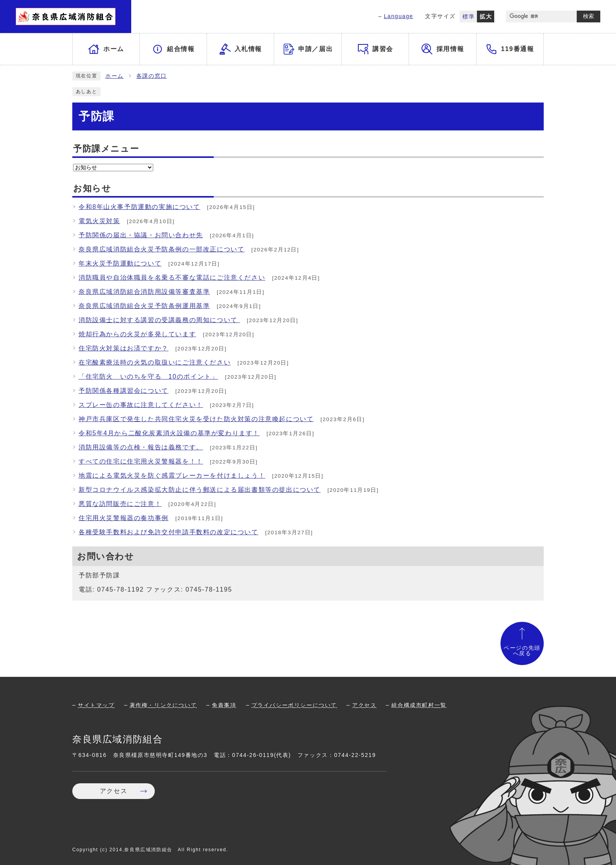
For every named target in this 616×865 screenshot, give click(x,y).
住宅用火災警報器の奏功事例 (124, 518)
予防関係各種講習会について (124, 391)
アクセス (364, 705)
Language (399, 16)
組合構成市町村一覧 (419, 705)
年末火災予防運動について (120, 263)
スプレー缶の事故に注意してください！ (141, 405)
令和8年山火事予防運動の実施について (139, 207)
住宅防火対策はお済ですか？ (124, 348)
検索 (588, 16)
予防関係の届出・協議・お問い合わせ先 (141, 235)
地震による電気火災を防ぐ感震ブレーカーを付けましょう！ (172, 476)
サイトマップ (96, 705)
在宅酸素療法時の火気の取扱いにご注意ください (155, 362)
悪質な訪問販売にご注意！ (120, 504)
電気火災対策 (99, 221)
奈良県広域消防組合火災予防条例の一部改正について (161, 249)
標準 (468, 16)
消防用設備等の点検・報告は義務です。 (141, 447)
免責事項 (224, 705)
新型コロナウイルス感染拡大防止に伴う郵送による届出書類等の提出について (200, 490)
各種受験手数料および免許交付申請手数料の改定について (169, 532)
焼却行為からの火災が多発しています (137, 334)
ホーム (115, 76)
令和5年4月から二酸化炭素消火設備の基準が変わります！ (169, 433)
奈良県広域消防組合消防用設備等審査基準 (144, 292)
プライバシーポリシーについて (294, 705)
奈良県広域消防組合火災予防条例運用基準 (144, 306)
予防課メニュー (106, 149)
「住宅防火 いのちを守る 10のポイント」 (148, 377)
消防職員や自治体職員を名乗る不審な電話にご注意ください (172, 278)
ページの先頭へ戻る (522, 651)
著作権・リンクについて (163, 705)
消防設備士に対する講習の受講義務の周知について (159, 320)
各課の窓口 (152, 76)
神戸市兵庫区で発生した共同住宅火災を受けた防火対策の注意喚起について (196, 419)
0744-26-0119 (253, 755)
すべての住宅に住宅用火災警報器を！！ (141, 461)
